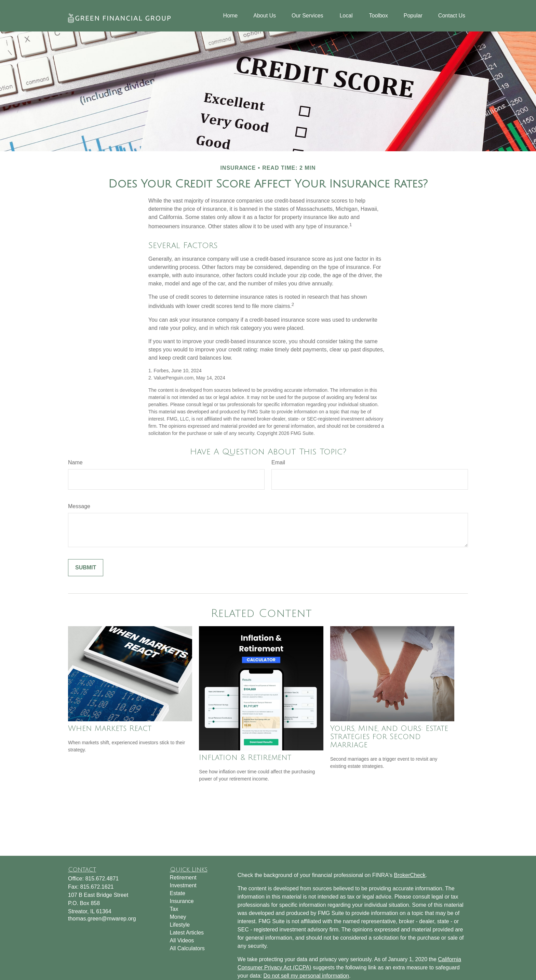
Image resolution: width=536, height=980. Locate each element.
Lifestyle (180, 925)
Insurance (182, 901)
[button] (231, 16)
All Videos (182, 940)
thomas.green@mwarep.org (102, 919)
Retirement (183, 878)
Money (178, 917)
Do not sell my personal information (306, 976)
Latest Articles (187, 933)
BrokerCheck (410, 875)
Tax (174, 909)
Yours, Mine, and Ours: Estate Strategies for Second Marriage (389, 737)
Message (79, 506)
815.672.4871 (102, 879)
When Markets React (110, 728)
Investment (183, 885)
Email (278, 462)
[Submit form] (86, 568)
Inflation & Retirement (245, 758)
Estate (178, 893)
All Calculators (187, 948)
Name (75, 462)
